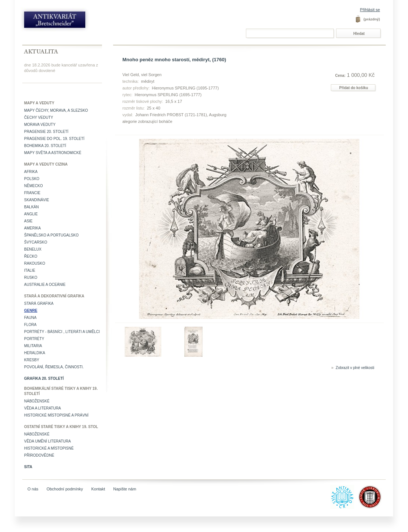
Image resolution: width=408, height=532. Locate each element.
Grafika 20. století (44, 378)
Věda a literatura (42, 408)
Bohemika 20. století (45, 146)
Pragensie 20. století (46, 132)
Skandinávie (37, 200)
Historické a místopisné (49, 448)
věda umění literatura (47, 441)
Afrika (31, 172)
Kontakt (98, 489)
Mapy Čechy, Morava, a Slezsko (56, 110)
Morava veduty (40, 125)
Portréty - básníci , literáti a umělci (62, 332)
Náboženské (37, 401)
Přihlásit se (370, 10)
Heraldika (35, 353)
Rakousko (35, 263)
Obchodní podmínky (65, 489)
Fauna (30, 318)
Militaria (33, 346)
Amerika (32, 228)
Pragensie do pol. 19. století (54, 139)
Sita (28, 467)
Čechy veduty (39, 118)
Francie (32, 193)
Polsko (32, 179)
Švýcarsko (36, 242)
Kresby (32, 360)
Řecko (31, 256)
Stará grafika (39, 303)
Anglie (31, 214)
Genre (31, 311)
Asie (28, 221)
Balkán (31, 207)
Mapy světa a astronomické (53, 153)
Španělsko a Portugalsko (51, 235)
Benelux (33, 249)
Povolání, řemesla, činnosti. (54, 367)
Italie (30, 270)
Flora (30, 325)
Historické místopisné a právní (56, 415)
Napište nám (125, 489)
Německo (34, 186)
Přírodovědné (39, 455)
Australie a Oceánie (45, 285)
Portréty (34, 339)
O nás (33, 489)
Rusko (31, 278)
